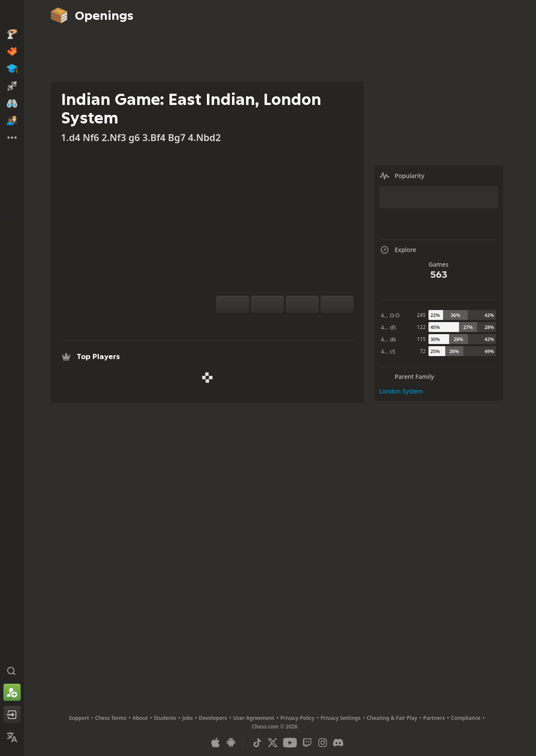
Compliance (466, 718)
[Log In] (12, 715)
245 (421, 315)
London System (401, 391)
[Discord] (338, 743)
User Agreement (254, 718)
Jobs (188, 718)
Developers (213, 718)
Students (165, 718)
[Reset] (267, 304)
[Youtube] (290, 743)
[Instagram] (323, 743)
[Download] (299, 323)
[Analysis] (271, 323)
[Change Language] (12, 737)
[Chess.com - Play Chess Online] (12, 15)
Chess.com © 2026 (274, 727)
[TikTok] (257, 743)
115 (421, 339)
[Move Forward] (337, 304)
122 (421, 327)
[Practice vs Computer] (257, 323)
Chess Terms (111, 718)
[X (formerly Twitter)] (273, 743)
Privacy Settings (340, 718)
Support (79, 718)
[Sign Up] (12, 692)
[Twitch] (307, 743)
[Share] (312, 323)
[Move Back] (302, 304)
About (140, 718)
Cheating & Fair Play (392, 718)
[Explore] (285, 323)
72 (423, 351)
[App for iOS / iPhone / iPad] (216, 743)
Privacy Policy (297, 718)
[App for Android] (231, 743)
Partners (434, 718)
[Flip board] (233, 304)
